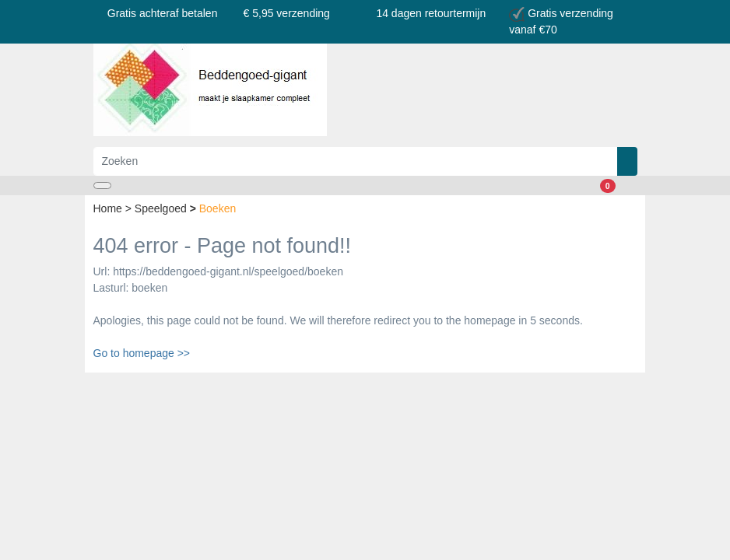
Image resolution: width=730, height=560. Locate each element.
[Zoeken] (356, 161)
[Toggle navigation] (102, 185)
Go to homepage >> (142, 353)
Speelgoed (162, 208)
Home (109, 208)
